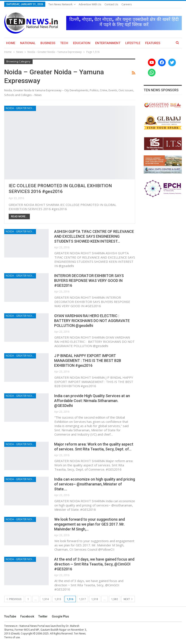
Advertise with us (90, 4)
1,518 (95, 599)
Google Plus (60, 616)
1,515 (58, 599)
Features (153, 43)
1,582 (115, 599)
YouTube (10, 616)
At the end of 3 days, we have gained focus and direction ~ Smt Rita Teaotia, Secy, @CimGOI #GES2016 (94, 564)
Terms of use (12, 637)
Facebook (27, 616)
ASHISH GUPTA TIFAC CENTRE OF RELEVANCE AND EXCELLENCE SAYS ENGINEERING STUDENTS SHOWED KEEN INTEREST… (94, 236)
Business (48, 43)
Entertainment (108, 43)
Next (128, 599)
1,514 (46, 599)
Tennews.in (11, 626)
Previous (14, 599)
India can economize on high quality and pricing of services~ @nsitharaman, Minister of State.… (95, 484)
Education (82, 43)
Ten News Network (61, 4)
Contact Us (111, 4)
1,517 (82, 599)
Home (11, 43)
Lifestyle (133, 43)
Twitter (43, 616)
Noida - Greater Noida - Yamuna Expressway (21, 108)
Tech (64, 43)
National (28, 43)
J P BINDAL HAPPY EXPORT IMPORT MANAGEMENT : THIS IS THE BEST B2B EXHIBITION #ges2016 (88, 361)
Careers (127, 4)
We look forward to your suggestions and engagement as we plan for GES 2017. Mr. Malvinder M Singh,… (90, 524)
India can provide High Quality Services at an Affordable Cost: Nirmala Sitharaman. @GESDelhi (92, 401)
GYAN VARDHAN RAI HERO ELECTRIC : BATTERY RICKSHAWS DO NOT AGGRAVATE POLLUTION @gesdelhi (92, 321)
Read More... (19, 217)
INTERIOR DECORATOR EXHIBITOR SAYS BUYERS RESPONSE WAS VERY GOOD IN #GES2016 (89, 281)
